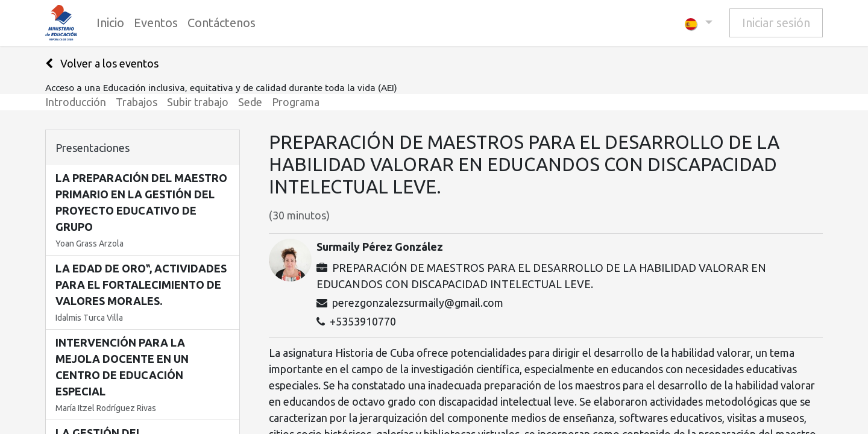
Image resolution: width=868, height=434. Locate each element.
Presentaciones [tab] (93, 148)
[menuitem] (110, 23)
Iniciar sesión (776, 23)
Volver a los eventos (102, 63)
